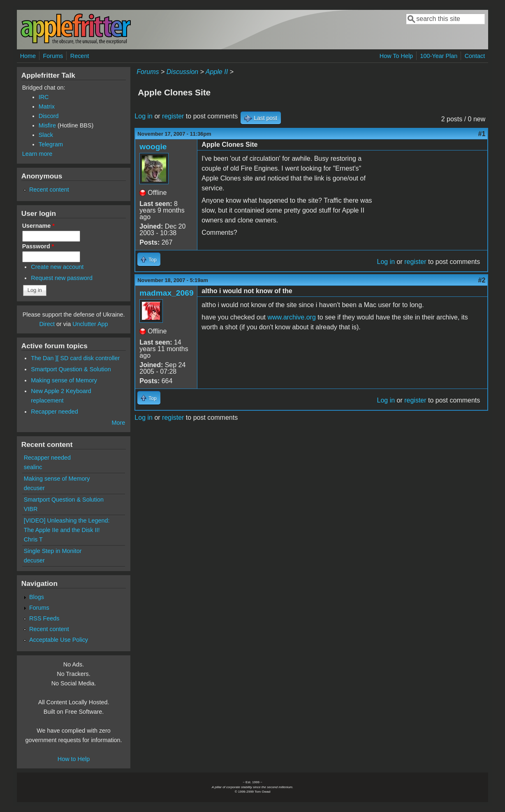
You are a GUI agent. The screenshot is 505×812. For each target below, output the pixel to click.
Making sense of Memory (64, 380)
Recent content (49, 190)
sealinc (33, 467)
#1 (482, 134)
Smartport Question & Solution (71, 369)
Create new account (57, 267)
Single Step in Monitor (53, 551)
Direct (47, 324)
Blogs (37, 597)
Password (38, 246)
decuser (34, 488)
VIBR (31, 509)
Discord (49, 116)
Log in (144, 116)
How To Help (396, 56)
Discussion (182, 72)
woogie (153, 147)
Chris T (33, 539)
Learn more (37, 154)
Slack (46, 135)
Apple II (217, 72)
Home (28, 56)
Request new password (62, 278)
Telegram (51, 144)
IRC (44, 97)
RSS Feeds (44, 618)
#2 (482, 280)
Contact (475, 56)
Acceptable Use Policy (59, 640)
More (119, 423)
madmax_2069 (166, 293)
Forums (53, 56)
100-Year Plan (439, 56)
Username (38, 226)
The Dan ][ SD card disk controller (75, 358)
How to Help (74, 759)
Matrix (47, 106)
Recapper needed (54, 412)
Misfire (47, 125)
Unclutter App (90, 324)
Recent (80, 56)
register (173, 116)
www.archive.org (291, 317)
